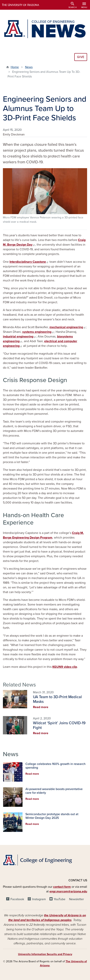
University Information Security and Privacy (45, 954)
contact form (62, 887)
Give (81, 57)
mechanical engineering (68, 327)
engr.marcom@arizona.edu (68, 891)
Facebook (17, 899)
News (29, 67)
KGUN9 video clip (65, 667)
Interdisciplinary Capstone (29, 262)
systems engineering (38, 332)
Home (15, 67)
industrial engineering (19, 337)
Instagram (39, 899)
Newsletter (76, 899)
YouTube (60, 899)
